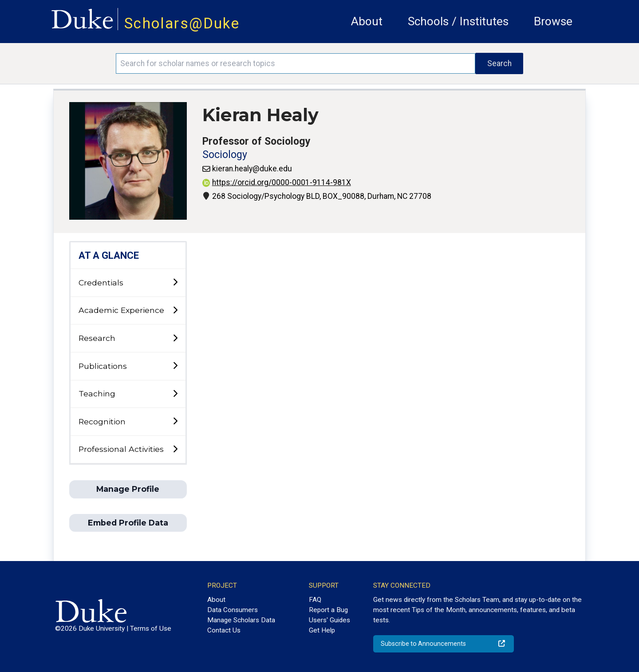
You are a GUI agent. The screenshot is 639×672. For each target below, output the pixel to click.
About (367, 21)
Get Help (322, 630)
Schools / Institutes (458, 21)
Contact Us (224, 630)
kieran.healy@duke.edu (252, 169)
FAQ (315, 600)
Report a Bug (328, 610)
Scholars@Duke (182, 23)
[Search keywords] (296, 63)
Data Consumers (233, 610)
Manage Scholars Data (241, 620)
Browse (553, 21)
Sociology (225, 155)
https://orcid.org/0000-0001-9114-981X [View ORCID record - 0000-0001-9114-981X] (277, 182)
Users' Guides (329, 620)
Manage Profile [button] (128, 489)
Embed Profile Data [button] (128, 523)
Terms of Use (151, 629)
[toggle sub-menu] (175, 283)
